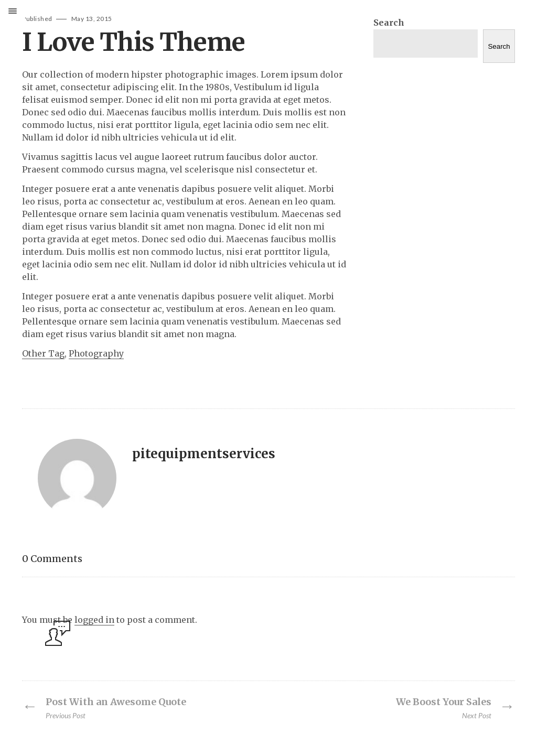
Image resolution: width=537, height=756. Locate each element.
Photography (96, 353)
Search (389, 23)
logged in (94, 620)
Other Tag (43, 353)
